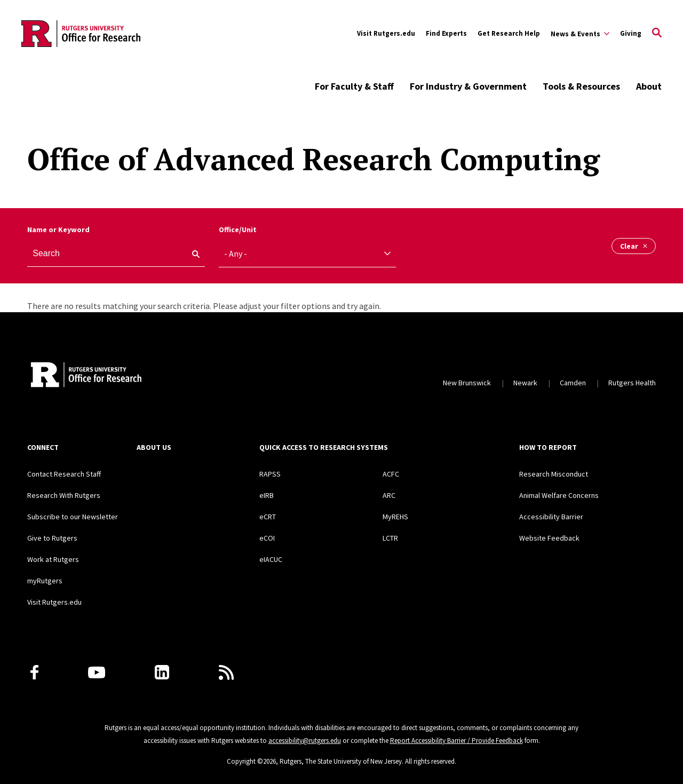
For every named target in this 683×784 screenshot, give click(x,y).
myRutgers (45, 581)
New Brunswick (467, 383)
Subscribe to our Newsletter (73, 517)
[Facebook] (34, 672)
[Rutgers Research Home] (125, 376)
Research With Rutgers (64, 495)
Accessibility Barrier (551, 517)
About (649, 86)
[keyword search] (192, 254)
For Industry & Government (468, 86)
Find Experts (446, 33)
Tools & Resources (581, 86)
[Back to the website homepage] (81, 34)
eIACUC (271, 559)
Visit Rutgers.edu (386, 33)
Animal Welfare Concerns (559, 495)
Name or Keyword (58, 229)
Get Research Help (509, 33)
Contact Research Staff (64, 474)
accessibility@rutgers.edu (305, 741)
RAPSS (270, 474)
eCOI (267, 538)
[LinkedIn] (162, 672)
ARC (389, 495)
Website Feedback (549, 538)
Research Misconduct (554, 474)
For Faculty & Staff (354, 86)
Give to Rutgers (52, 538)
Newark (525, 383)
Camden (573, 383)
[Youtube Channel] (97, 672)
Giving (631, 33)
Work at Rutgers (53, 559)
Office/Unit (238, 229)
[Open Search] (657, 34)
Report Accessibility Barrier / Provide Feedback (456, 741)
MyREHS (395, 517)
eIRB (267, 495)
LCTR (390, 538)
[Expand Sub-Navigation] (580, 34)
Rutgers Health (632, 383)
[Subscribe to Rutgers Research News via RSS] (226, 672)
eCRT (268, 517)
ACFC (391, 474)
